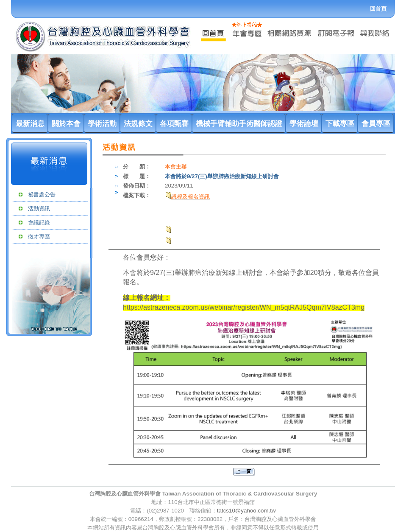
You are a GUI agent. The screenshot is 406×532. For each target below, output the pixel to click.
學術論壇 (304, 124)
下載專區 (340, 124)
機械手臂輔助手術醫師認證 (239, 124)
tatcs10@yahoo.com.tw (246, 511)
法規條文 (138, 124)
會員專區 (376, 124)
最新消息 (30, 124)
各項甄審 (174, 124)
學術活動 (102, 124)
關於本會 (66, 124)
